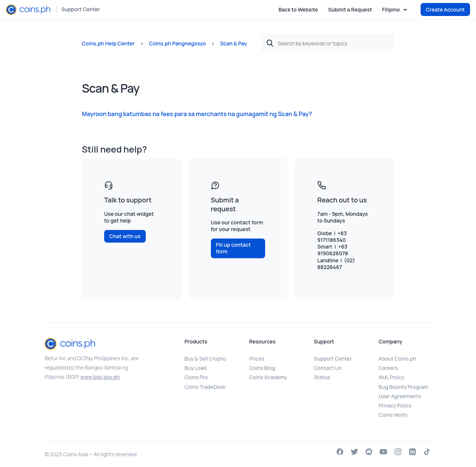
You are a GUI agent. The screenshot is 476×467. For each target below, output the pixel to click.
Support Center (81, 9)
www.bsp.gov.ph (100, 377)
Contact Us (328, 368)
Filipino (392, 10)
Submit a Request (350, 9)
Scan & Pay (234, 43)
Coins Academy (268, 377)
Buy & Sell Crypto (205, 359)
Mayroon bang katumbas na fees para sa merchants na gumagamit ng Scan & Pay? (197, 114)
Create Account (445, 9)
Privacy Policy (395, 405)
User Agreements (400, 396)
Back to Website (298, 9)
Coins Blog (262, 368)
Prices (257, 359)
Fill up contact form (234, 248)
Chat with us (125, 236)
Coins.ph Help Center (108, 43)
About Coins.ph (397, 359)
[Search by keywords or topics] (328, 43)
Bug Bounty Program (403, 387)
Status (322, 377)
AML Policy (391, 377)
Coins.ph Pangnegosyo (177, 43)
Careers (388, 368)
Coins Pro (196, 377)
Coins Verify (393, 415)
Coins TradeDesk (205, 387)
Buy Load (195, 368)
